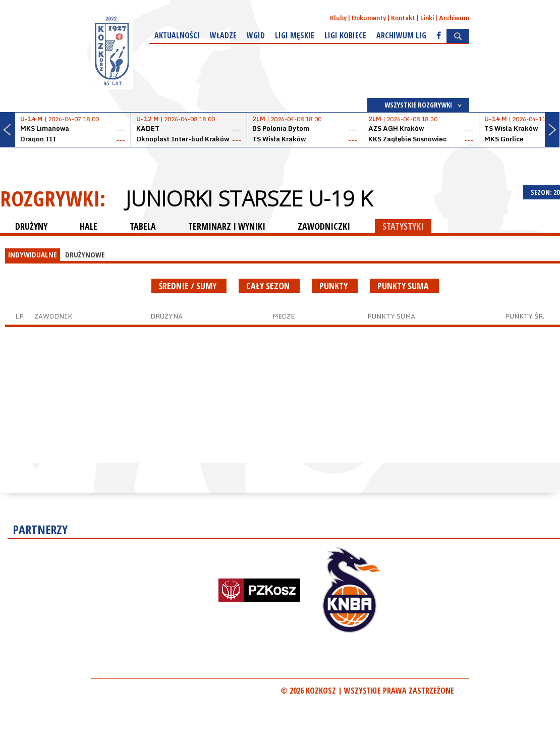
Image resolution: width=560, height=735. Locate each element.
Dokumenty (369, 18)
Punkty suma (404, 286)
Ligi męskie (295, 35)
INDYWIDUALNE (33, 254)
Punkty (335, 286)
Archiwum (454, 18)
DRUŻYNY (31, 226)
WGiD (256, 35)
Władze (223, 35)
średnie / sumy (189, 286)
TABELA (143, 226)
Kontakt (403, 18)
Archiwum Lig (401, 35)
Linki (427, 18)
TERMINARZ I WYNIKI (227, 226)
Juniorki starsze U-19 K (249, 198)
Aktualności (177, 35)
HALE (89, 226)
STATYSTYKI (403, 226)
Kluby (338, 18)
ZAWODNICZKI (324, 226)
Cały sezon (269, 286)
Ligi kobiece (345, 35)
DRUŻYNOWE (85, 254)
